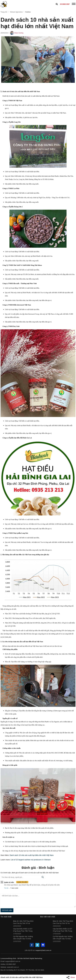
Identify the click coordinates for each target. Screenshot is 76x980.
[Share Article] (71, 977)
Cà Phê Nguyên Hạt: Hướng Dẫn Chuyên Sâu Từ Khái (23, 937)
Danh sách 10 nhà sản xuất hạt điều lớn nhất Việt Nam (32, 855)
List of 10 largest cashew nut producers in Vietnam (31, 860)
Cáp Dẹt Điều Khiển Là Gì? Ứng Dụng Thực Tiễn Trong (23, 930)
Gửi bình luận (7, 910)
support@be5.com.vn (43, 950)
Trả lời (6, 888)
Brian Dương (19, 33)
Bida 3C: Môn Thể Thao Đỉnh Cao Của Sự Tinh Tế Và (23, 922)
